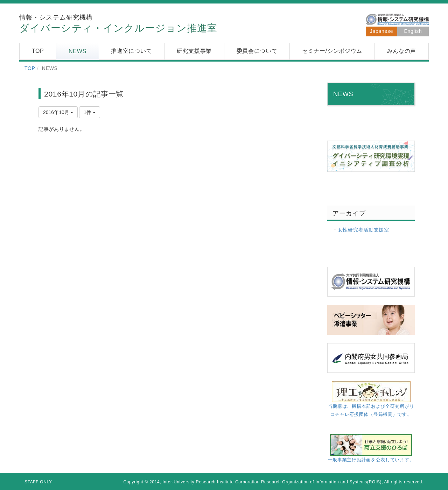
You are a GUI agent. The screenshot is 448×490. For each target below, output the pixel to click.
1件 (90, 112)
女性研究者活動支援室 (363, 230)
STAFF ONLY (38, 482)
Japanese (381, 31)
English (413, 31)
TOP (30, 68)
